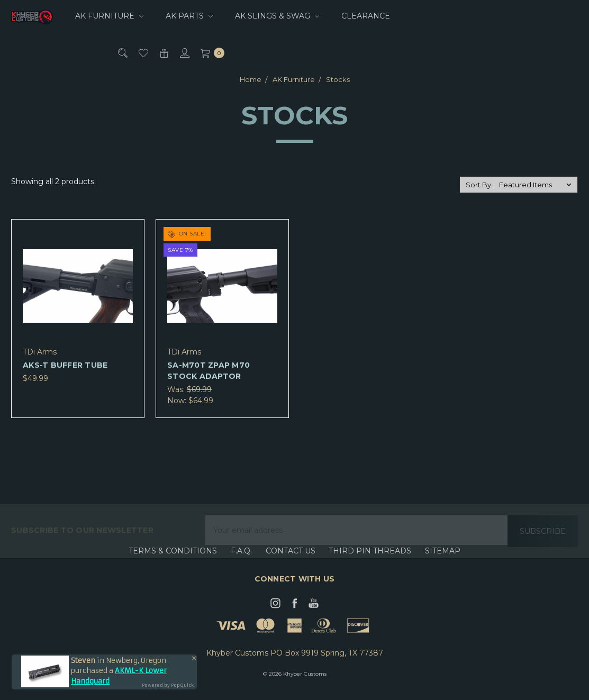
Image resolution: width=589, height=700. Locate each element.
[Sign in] (184, 53)
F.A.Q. (241, 561)
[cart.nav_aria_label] (210, 53)
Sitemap (443, 561)
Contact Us (291, 561)
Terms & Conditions (173, 561)
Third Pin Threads (370, 561)
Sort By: (479, 185)
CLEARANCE (366, 16)
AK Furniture (109, 16)
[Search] (122, 53)
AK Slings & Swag (277, 16)
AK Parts (189, 16)
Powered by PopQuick (168, 685)
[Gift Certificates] (163, 53)
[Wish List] (143, 53)
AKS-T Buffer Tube (65, 365)
